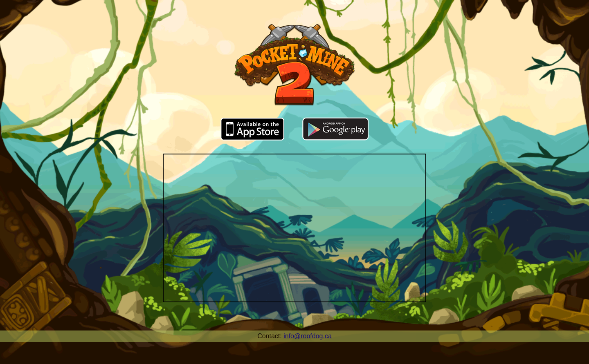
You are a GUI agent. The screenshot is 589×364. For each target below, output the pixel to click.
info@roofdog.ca (308, 336)
